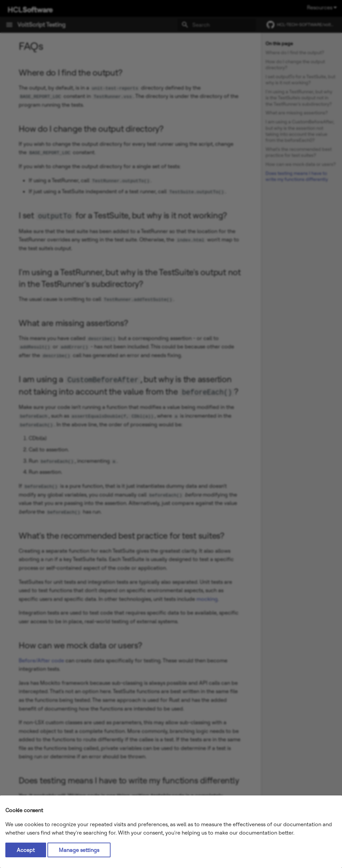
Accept (26, 850)
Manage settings (79, 850)
